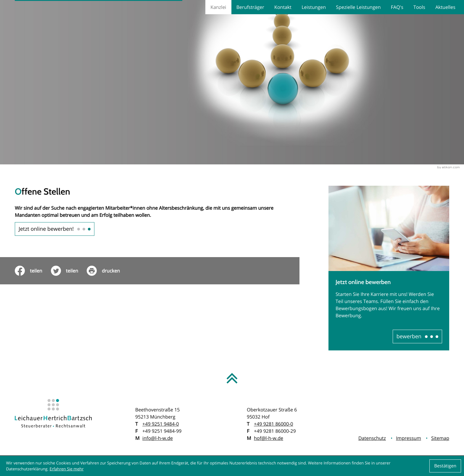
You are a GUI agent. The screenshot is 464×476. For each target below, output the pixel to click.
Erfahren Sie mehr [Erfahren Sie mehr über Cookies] (67, 469)
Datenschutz (372, 438)
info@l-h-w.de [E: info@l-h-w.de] (158, 438)
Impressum (409, 438)
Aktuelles (445, 7)
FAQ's (397, 7)
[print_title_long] (108, 271)
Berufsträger (250, 7)
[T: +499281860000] (273, 424)
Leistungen (314, 7)
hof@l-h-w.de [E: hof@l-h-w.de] (269, 438)
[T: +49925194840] (161, 424)
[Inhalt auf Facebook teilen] (33, 271)
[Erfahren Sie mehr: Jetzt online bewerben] (417, 336)
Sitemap (440, 438)
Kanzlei (218, 7)
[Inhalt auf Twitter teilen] (69, 271)
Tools (419, 7)
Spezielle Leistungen (358, 7)
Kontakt (283, 7)
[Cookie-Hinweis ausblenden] (445, 466)
